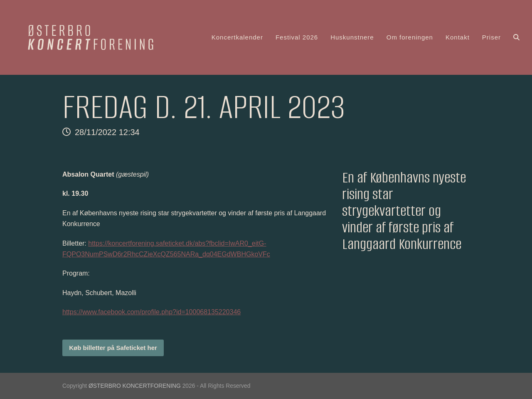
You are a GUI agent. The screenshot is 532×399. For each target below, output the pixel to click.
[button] (516, 37)
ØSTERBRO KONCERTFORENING (135, 386)
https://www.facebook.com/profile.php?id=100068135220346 (151, 312)
